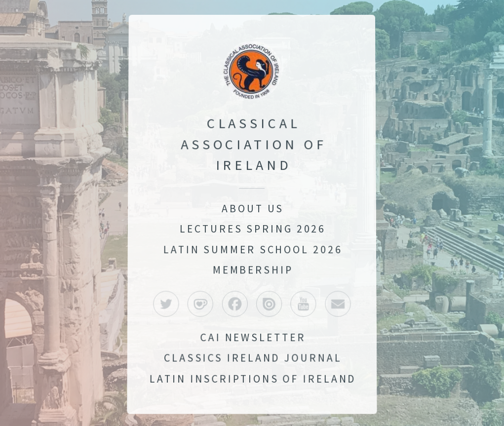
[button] (166, 304)
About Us (253, 209)
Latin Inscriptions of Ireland (253, 380)
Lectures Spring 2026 (253, 229)
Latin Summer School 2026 (253, 250)
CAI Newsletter (253, 339)
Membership (253, 270)
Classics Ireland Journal (253, 359)
